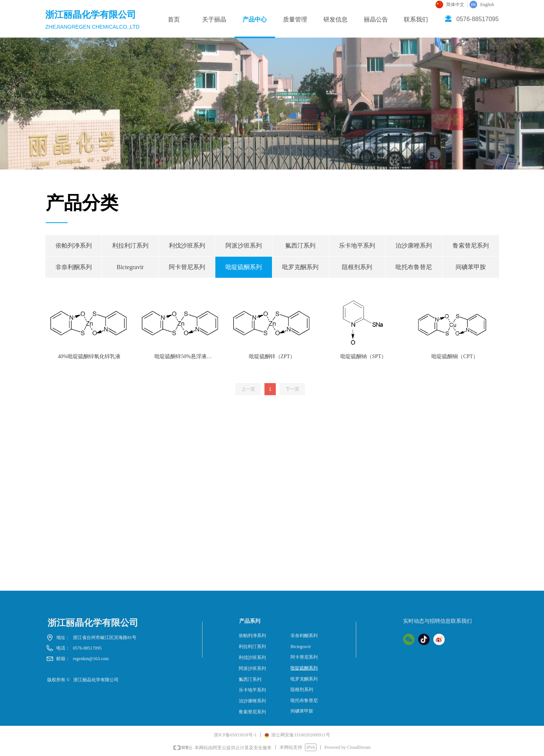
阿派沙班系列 (244, 246)
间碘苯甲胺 (471, 267)
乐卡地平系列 (357, 246)
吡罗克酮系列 (300, 267)
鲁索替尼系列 (471, 246)
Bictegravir (130, 267)
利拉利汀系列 (130, 246)
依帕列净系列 (74, 246)
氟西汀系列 (300, 246)
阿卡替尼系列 (187, 267)
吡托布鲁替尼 (414, 267)
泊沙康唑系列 (414, 246)
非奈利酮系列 (74, 267)
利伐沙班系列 (187, 246)
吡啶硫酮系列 (244, 267)
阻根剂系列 (357, 267)
